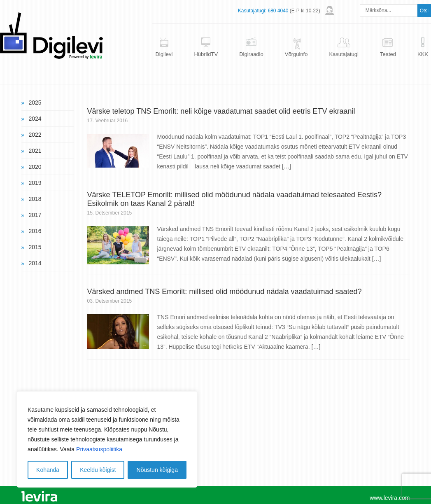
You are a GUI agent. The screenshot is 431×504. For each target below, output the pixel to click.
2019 (35, 183)
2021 (35, 151)
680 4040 (278, 11)
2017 (35, 215)
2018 (35, 199)
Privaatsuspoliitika (99, 449)
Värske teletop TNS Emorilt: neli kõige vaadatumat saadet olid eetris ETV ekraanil (221, 111)
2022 (35, 135)
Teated (388, 54)
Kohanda (48, 470)
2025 (35, 103)
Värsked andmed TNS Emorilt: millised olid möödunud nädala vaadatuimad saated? (225, 292)
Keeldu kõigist (98, 470)
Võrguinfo (296, 54)
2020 (35, 167)
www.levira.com (390, 498)
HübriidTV (206, 54)
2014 (35, 263)
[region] (107, 439)
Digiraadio (251, 54)
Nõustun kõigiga (157, 470)
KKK (423, 54)
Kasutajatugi (344, 54)
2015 (35, 247)
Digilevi (164, 54)
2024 (35, 119)
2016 (35, 231)
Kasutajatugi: (252, 11)
